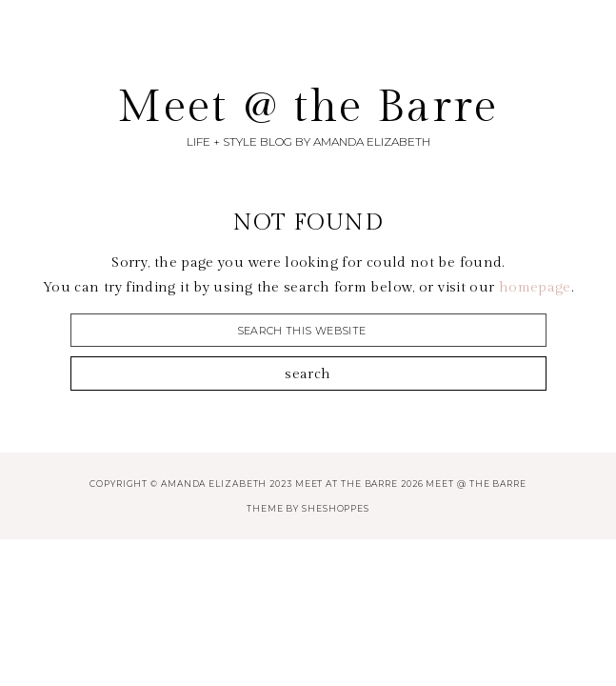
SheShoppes (336, 508)
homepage (535, 287)
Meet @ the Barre (308, 107)
